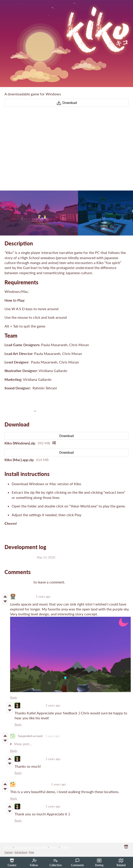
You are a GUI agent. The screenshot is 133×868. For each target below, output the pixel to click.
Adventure (21, 852)
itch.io (8, 847)
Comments (77, 863)
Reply (14, 698)
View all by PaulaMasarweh (31, 847)
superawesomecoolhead (33, 784)
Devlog (99, 863)
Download (67, 103)
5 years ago (43, 597)
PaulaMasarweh (33, 705)
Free (31, 852)
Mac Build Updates (20, 557)
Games (9, 852)
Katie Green (26, 597)
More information (20, 410)
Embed (65, 847)
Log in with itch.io (19, 582)
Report (54, 847)
